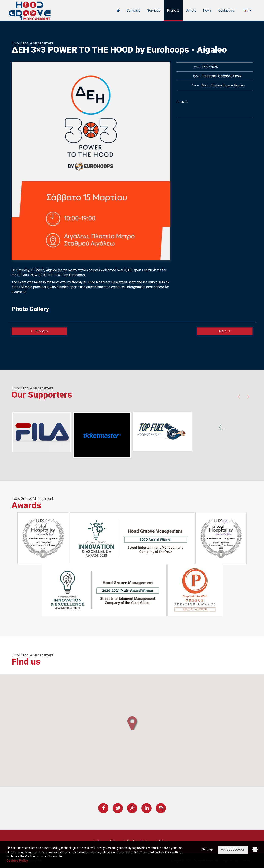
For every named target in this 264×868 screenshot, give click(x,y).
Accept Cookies (233, 850)
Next (225, 331)
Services (154, 10)
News (207, 10)
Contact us (226, 10)
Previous (39, 331)
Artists (191, 10)
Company (133, 10)
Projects (173, 10)
